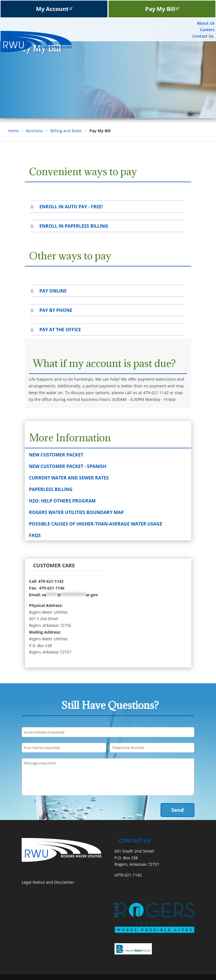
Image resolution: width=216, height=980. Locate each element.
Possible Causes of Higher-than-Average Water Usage (96, 524)
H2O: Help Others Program (62, 501)
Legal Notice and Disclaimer (48, 882)
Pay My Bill (162, 9)
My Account (54, 9)
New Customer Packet (56, 455)
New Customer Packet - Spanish (68, 466)
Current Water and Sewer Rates (69, 478)
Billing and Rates (66, 131)
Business (35, 131)
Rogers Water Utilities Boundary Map (76, 512)
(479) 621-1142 (128, 875)
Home (13, 131)
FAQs (35, 535)
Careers (207, 30)
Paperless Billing (51, 489)
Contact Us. (203, 36)
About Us (206, 23)
